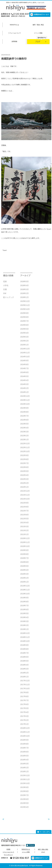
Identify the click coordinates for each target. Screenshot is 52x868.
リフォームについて (14, 33)
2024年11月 (25, 353)
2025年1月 (24, 345)
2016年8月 (24, 744)
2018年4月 (24, 665)
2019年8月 (24, 602)
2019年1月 (24, 629)
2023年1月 (24, 440)
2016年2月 (24, 768)
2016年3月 (24, 764)
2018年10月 (25, 641)
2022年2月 (24, 483)
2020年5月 (24, 566)
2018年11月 (25, 637)
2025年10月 (25, 309)
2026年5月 (24, 281)
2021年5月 (24, 519)
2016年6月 (24, 752)
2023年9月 (24, 408)
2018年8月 (24, 649)
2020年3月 (24, 574)
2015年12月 (25, 775)
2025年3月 (24, 337)
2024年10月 (25, 357)
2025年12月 (25, 301)
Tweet (5, 250)
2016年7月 (24, 748)
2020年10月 (25, 546)
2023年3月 (24, 432)
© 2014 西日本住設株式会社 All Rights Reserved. (26, 866)
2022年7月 (24, 463)
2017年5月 (24, 708)
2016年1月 (24, 771)
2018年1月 (24, 677)
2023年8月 (24, 412)
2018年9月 (24, 645)
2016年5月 (24, 756)
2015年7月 (24, 795)
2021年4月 (24, 523)
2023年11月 (25, 400)
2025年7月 (24, 321)
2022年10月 (25, 451)
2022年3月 (24, 479)
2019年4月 (24, 617)
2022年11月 (25, 447)
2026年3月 (24, 289)
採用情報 (14, 41)
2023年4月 (24, 428)
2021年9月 (24, 503)
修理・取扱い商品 (38, 25)
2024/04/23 (6, 55)
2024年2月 (24, 388)
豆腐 (5, 289)
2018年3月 (24, 669)
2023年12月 (25, 396)
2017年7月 (24, 700)
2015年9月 (24, 787)
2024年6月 (24, 372)
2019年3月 (24, 621)
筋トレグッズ (8, 297)
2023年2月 (24, 436)
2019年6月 (24, 609)
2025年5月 (24, 329)
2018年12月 (25, 633)
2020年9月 (24, 550)
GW (5, 293)
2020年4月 (24, 570)
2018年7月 (24, 653)
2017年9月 (24, 692)
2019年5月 (24, 613)
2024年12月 (25, 349)
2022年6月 (24, 467)
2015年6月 (24, 799)
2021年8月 (24, 507)
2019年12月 (25, 586)
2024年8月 (24, 364)
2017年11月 (25, 685)
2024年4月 (24, 380)
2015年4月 (24, 807)
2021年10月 (25, 499)
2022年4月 (24, 475)
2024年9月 (24, 361)
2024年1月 (24, 392)
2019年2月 (24, 625)
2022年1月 (24, 487)
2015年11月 (25, 779)
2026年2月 (24, 293)
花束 (5, 281)
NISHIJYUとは (14, 25)
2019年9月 (24, 598)
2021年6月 (24, 515)
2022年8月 (24, 459)
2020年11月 (25, 542)
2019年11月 (25, 590)
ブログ (43, 852)
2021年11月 (25, 495)
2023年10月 (25, 404)
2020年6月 (24, 562)
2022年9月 (24, 455)
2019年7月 (24, 606)
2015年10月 (25, 783)
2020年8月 (24, 554)
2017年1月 (24, 724)
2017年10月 (25, 689)
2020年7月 (24, 558)
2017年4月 (24, 712)
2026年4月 (24, 285)
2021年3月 (24, 526)
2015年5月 (24, 803)
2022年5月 (24, 471)
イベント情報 (38, 33)
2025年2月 (24, 341)
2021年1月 (24, 534)
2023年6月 (24, 420)
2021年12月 (25, 491)
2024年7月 (24, 368)
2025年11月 (25, 305)
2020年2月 (24, 578)
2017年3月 (24, 716)
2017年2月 (24, 720)
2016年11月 (25, 732)
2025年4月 (24, 333)
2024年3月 (24, 384)
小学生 (6, 285)
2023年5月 (24, 424)
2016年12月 (25, 728)
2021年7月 (24, 511)
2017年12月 (25, 681)
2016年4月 (24, 760)
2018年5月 (24, 661)
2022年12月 (25, 443)
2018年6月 (24, 657)
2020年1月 (24, 582)
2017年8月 (24, 696)
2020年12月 (25, 538)
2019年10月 (25, 594)
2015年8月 (24, 791)
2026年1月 (24, 297)
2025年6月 (24, 325)
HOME (8, 849)
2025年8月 (24, 317)
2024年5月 (24, 376)
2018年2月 (24, 673)
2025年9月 (24, 313)
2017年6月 (24, 704)
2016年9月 (24, 740)
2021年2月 (24, 530)
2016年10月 (25, 736)
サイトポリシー (8, 855)
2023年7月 (24, 416)
